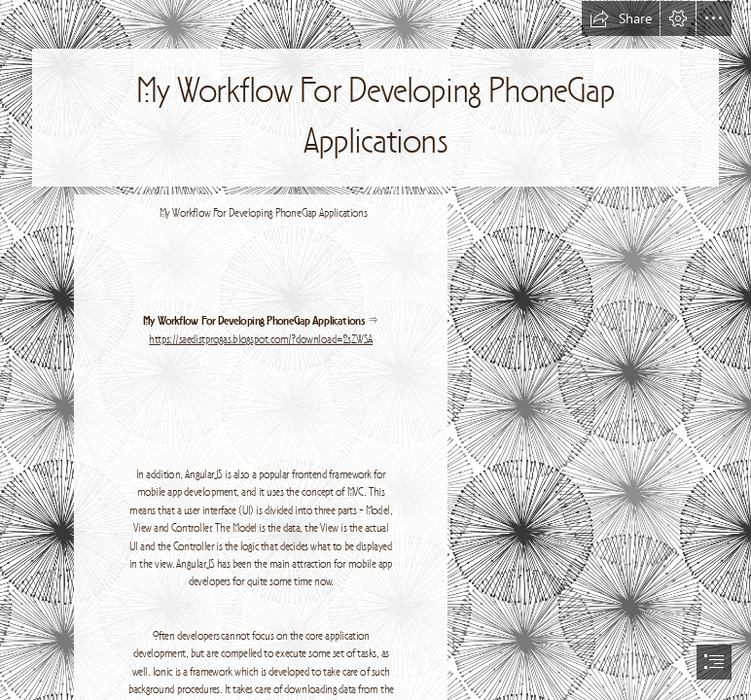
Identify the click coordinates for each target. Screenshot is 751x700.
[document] (375, 350)
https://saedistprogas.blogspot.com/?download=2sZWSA (261, 340)
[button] (621, 18)
